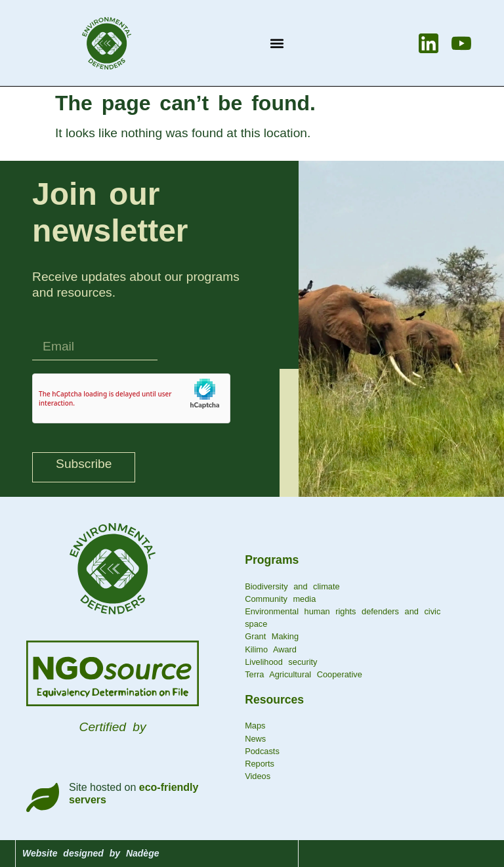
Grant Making (272, 636)
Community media (280, 599)
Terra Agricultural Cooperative (304, 674)
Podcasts (262, 751)
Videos (258, 776)
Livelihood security (281, 662)
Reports (260, 764)
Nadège (142, 853)
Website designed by (73, 853)
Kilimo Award (271, 649)
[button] (277, 43)
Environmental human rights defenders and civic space (343, 618)
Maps (255, 726)
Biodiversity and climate (292, 586)
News (255, 739)
